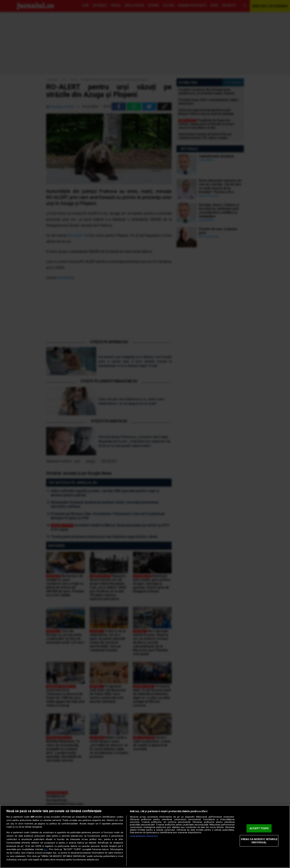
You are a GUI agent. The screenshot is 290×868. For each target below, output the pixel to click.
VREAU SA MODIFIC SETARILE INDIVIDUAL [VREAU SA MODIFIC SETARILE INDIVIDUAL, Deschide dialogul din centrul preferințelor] (259, 841)
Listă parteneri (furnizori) (144, 836)
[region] (145, 837)
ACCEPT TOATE (259, 828)
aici (46, 849)
